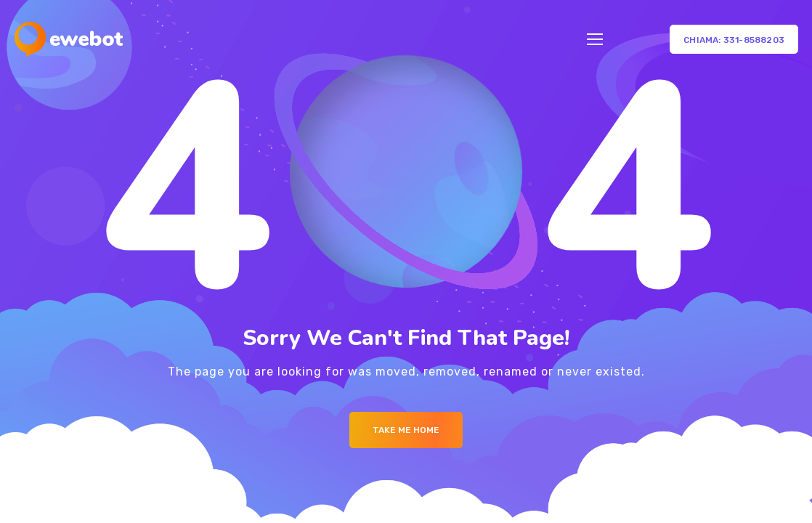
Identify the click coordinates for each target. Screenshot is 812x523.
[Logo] (69, 39)
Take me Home (406, 430)
